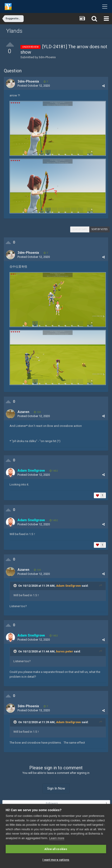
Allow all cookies (56, 849)
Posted (34, 86)
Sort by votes (100, 229)
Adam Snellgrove (68, 586)
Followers (52, 803)
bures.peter (65, 651)
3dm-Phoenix (47, 57)
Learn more (57, 838)
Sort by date (80, 229)
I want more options (56, 860)
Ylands (14, 31)
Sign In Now (56, 788)
